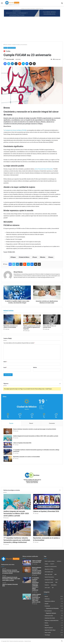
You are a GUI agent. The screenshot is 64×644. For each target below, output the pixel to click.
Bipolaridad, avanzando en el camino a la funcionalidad (26, 457)
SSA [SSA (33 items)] (53, 588)
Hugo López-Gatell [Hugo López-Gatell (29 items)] (48, 574)
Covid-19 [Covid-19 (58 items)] (52, 564)
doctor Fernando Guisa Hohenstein (44, 169)
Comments (52, 423)
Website (35, 367)
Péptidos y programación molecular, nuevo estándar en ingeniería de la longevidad (32, 327)
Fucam (35, 257)
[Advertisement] (32, 30)
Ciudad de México (24, 257)
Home (5, 45)
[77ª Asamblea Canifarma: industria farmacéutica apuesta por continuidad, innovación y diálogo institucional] (8, 452)
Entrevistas (47, 606)
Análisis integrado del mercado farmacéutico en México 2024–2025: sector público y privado (36, 436)
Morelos (43, 257)
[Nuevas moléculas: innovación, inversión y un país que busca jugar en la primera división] (8, 431)
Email (5, 367)
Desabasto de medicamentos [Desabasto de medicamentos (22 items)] (51, 567)
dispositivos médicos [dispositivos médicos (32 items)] (49, 569)
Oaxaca (51, 257)
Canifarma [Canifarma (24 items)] (59, 561)
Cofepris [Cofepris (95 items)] (46, 564)
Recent (31, 423)
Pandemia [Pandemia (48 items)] (47, 585)
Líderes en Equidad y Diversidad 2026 (22, 443)
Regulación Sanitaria (51, 613)
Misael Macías (9, 59)
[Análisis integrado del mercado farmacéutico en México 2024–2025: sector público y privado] (8, 438)
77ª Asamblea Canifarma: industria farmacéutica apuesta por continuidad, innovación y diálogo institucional (17, 540)
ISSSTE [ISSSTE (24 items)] (57, 580)
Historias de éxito (12, 48)
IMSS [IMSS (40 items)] (56, 574)
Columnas (47, 599)
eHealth (47, 604)
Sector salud (48, 632)
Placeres (47, 625)
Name (5, 362)
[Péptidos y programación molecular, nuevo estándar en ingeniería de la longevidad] (32, 319)
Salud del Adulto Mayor (50, 630)
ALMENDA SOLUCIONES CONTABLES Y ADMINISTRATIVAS (32, 9)
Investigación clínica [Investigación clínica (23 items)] (49, 580)
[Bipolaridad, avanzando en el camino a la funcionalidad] (12, 319)
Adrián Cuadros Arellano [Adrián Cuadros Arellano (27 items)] (50, 561)
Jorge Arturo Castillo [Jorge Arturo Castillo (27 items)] (49, 582)
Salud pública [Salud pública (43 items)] (54, 585)
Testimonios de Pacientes (52, 608)
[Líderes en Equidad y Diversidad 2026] (8, 445)
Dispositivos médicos (50, 601)
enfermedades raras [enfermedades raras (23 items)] (49, 572)
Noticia (46, 623)
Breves (10, 45)
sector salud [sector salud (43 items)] (47, 588)
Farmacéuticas (48, 611)
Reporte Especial (49, 628)
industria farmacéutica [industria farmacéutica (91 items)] (49, 577)
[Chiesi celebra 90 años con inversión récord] (52, 319)
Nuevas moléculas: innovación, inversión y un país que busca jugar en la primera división (35, 429)
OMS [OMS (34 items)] (56, 582)
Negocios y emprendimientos (52, 620)
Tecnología (47, 635)
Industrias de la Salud (50, 618)
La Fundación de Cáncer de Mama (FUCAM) (15, 130)
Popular (11, 423)
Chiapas (13, 257)
